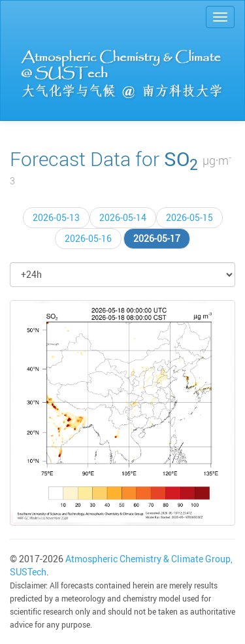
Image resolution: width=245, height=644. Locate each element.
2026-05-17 (157, 238)
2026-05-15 (189, 217)
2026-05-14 (123, 217)
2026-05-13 (56, 217)
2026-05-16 (88, 238)
